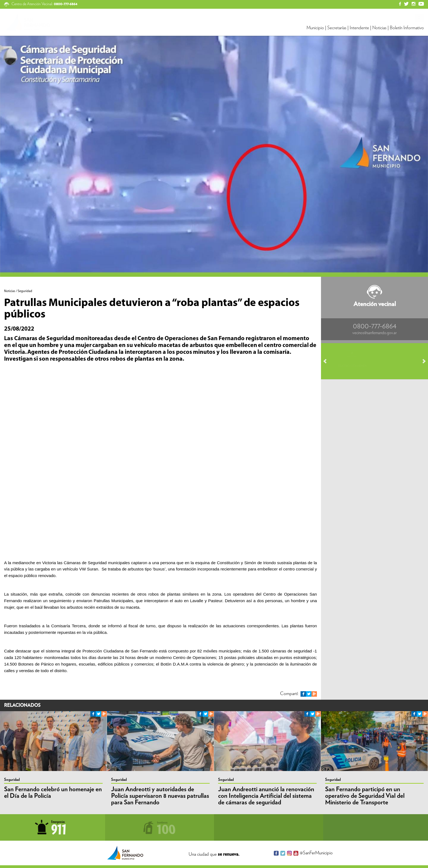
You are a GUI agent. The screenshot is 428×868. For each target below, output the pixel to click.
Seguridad (12, 780)
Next (421, 361)
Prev (328, 361)
